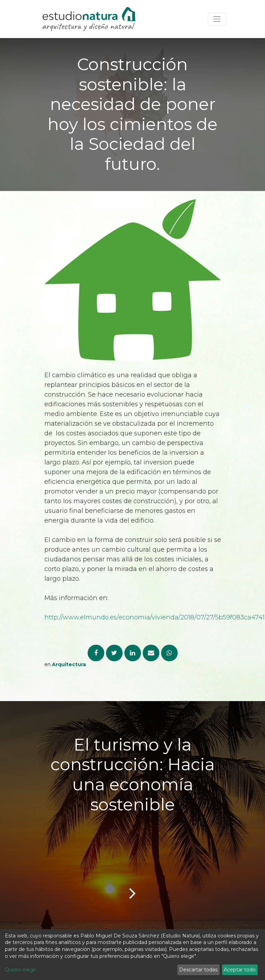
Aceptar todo (240, 970)
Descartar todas (198, 970)
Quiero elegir (20, 970)
